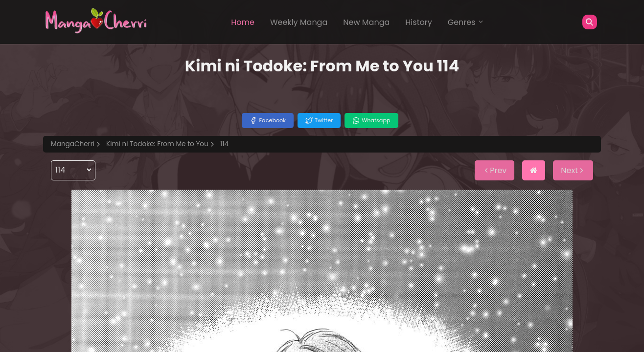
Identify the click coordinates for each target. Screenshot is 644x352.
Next (573, 170)
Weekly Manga (299, 22)
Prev (494, 170)
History (418, 22)
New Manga (366, 22)
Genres (466, 22)
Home (243, 22)
